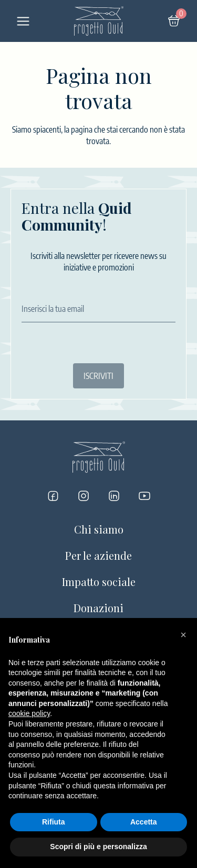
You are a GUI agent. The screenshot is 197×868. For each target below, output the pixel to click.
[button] (183, 635)
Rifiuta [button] (54, 822)
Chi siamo (99, 529)
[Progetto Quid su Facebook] (53, 496)
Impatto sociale (99, 582)
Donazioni (98, 608)
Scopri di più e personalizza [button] (98, 847)
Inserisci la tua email (53, 309)
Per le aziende (98, 555)
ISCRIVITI (98, 376)
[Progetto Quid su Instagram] (84, 496)
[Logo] (99, 21)
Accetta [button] (144, 822)
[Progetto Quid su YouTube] (144, 496)
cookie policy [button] (29, 713)
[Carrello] (174, 21)
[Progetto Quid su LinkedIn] (114, 496)
